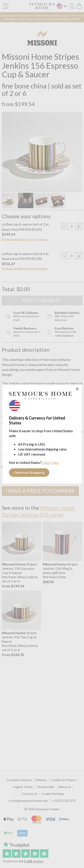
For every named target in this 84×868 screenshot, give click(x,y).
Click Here (51, 462)
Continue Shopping (29, 473)
